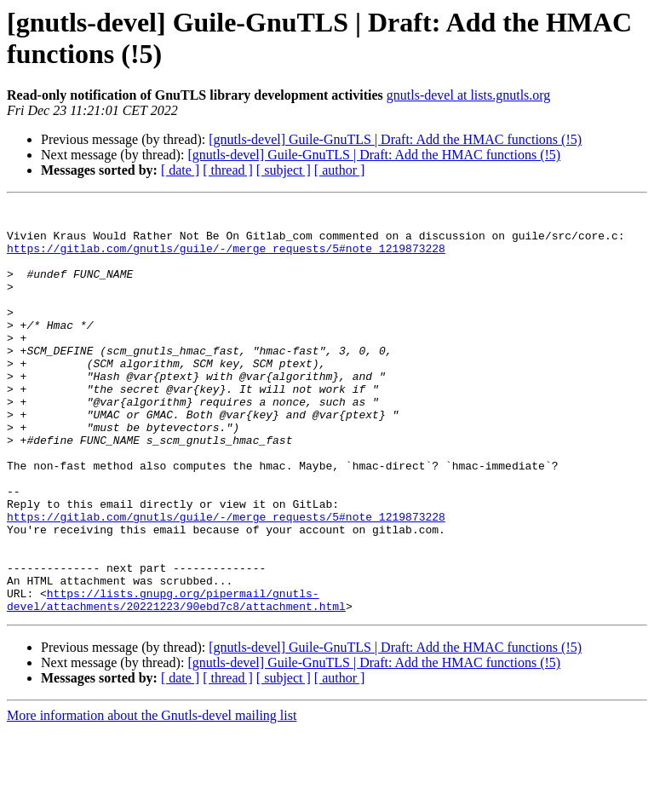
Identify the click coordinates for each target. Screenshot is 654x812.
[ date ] (180, 170)
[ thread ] (228, 170)
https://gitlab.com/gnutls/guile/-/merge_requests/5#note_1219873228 (226, 258)
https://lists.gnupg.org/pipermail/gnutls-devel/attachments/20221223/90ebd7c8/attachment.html (176, 680)
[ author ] (340, 170)
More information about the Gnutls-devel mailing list (152, 797)
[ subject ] (284, 170)
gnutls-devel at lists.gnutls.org (469, 95)
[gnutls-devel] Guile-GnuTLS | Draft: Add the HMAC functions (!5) (395, 139)
